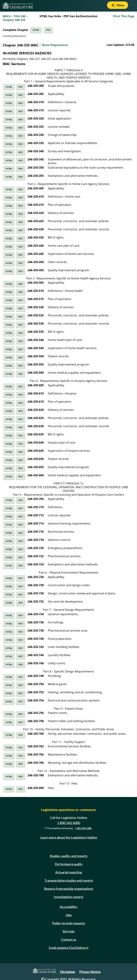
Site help (69, 931)
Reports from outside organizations (68, 889)
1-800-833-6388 (83, 828)
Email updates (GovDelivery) (68, 948)
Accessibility (68, 907)
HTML (36, 30)
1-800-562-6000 (68, 823)
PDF (48, 30)
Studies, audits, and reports (69, 856)
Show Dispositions (55, 45)
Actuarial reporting (69, 872)
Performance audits (69, 864)
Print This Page (124, 16)
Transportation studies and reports (69, 880)
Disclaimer (68, 972)
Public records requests (69, 923)
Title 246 (19, 16)
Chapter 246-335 (14, 20)
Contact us (69, 939)
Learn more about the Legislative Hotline (69, 837)
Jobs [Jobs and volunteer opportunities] (68, 915)
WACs (7, 16)
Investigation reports (68, 897)
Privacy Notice (90, 972)
